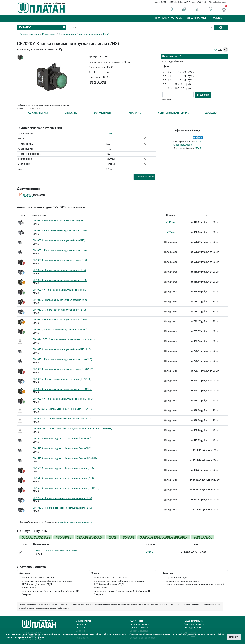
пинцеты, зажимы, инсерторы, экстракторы (164, 537)
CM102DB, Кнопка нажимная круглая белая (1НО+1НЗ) (62, 349)
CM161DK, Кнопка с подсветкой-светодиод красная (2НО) (63, 478)
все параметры (98, 82)
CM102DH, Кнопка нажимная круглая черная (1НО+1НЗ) (62, 359)
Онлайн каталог (197, 18)
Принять (234, 637)
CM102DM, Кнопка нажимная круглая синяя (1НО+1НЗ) (62, 379)
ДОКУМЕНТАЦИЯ (103, 113)
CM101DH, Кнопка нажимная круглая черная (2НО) (60, 231)
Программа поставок (168, 18)
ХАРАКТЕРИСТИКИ (38, 113)
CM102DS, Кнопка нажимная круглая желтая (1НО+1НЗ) (62, 389)
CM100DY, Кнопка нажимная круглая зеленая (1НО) (60, 290)
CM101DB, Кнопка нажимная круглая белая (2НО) (59, 221)
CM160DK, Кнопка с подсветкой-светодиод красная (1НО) (63, 468)
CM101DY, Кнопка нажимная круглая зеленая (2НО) (60, 330)
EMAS (109, 134)
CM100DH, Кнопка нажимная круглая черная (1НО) (60, 250)
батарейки (128, 537)
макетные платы (203, 537)
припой (113, 537)
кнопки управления (90, 34)
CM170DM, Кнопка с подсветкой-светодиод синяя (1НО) (62, 498)
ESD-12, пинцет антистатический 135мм (56, 551)
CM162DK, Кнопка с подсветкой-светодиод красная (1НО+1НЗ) (66, 488)
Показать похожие (144, 177)
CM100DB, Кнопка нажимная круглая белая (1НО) (59, 240)
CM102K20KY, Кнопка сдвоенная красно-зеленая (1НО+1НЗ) (65, 419)
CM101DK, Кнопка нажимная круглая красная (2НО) (60, 300)
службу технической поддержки (75, 522)
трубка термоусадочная (90, 537)
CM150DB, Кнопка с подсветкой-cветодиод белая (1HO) (62, 439)
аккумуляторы (64, 537)
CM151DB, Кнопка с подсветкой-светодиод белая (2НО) (62, 448)
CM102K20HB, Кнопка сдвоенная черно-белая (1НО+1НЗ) (63, 409)
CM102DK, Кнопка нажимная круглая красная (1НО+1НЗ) (63, 369)
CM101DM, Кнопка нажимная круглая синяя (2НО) (59, 310)
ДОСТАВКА (211, 113)
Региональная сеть (194, 624)
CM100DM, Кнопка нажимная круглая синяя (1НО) (59, 270)
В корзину (203, 95)
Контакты (81, 624)
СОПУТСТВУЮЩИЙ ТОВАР (173, 113)
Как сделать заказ (140, 624)
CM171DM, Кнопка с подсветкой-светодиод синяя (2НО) (62, 508)
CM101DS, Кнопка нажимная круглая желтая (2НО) (60, 320)
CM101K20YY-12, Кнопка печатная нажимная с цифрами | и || (65, 340)
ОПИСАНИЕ (71, 113)
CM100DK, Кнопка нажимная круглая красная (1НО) (60, 260)
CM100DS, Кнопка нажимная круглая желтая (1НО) (60, 280)
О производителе (183, 145)
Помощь (217, 18)
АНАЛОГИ (135, 113)
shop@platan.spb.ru (218, 2)
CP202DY (28, 195)
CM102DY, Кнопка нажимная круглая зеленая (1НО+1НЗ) (63, 399)
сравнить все (77, 208)
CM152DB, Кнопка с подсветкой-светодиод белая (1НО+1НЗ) (65, 458)
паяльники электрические (36, 537)
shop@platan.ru (180, 2)
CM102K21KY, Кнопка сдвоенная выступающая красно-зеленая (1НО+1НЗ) (72, 429)
